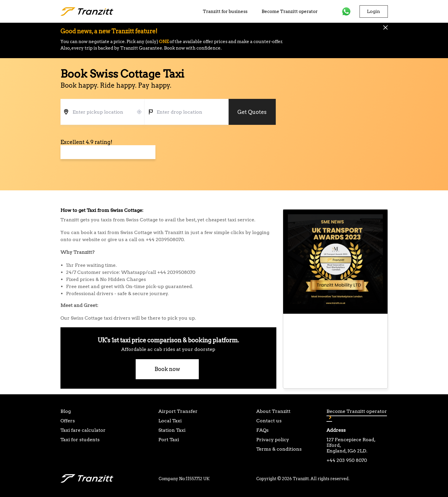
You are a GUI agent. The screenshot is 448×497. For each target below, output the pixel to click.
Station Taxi (172, 430)
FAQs (262, 430)
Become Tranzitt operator (290, 12)
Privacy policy (273, 440)
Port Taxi (169, 440)
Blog (66, 411)
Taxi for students (80, 440)
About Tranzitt (273, 411)
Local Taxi (170, 421)
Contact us (269, 421)
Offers (68, 421)
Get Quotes (252, 112)
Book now (167, 369)
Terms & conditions (279, 449)
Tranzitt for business (225, 12)
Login (374, 11)
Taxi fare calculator (83, 430)
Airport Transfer (178, 411)
